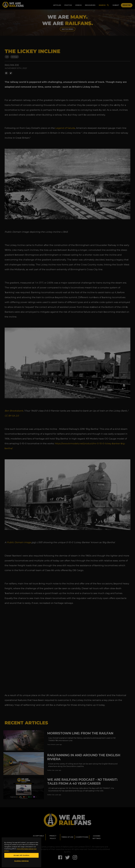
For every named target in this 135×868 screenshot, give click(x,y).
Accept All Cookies (22, 861)
